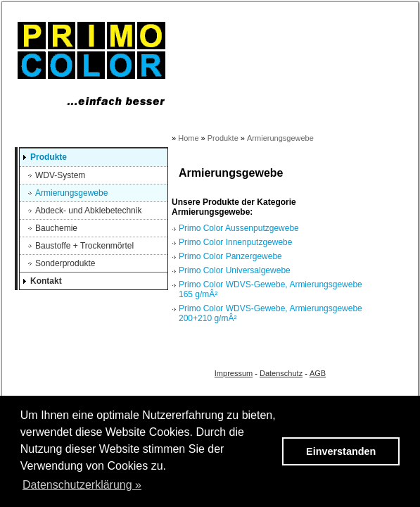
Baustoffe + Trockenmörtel (84, 246)
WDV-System (60, 175)
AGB (318, 373)
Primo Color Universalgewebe (235, 270)
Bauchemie (56, 228)
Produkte (49, 157)
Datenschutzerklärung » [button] (82, 485)
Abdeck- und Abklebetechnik (88, 211)
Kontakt (46, 281)
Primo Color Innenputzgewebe (235, 242)
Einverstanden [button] (341, 451)
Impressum (234, 373)
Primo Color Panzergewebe (230, 256)
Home (188, 138)
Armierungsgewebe (71, 193)
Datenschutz (281, 373)
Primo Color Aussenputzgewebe (239, 228)
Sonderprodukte (65, 263)
